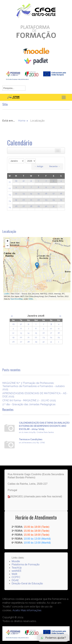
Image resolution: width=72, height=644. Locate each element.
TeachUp (17, 568)
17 (54, 194)
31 (31, 181)
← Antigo (39, 166)
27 (24, 206)
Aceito (16, 610)
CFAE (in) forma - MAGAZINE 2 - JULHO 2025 (29, 400)
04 (10, 201)
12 (16, 194)
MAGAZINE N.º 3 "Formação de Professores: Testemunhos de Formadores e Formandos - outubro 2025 (34, 386)
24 (54, 200)
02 (10, 188)
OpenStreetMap (17, 299)
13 (24, 194)
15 (39, 194)
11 (61, 187)
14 (31, 194)
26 (16, 206)
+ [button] (8, 241)
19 (16, 200)
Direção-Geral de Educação (27, 583)
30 (24, 181)
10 (54, 187)
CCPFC (16, 577)
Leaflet (7, 294)
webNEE (17, 571)
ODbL (31, 299)
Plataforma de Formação (26, 564)
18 (61, 194)
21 (31, 200)
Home (22, 121)
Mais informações (31, 610)
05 (10, 207)
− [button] (8, 246)
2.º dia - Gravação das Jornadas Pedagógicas (29, 404)
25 (61, 200)
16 (46, 194)
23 (46, 200)
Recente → (55, 166)
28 (31, 206)
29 (16, 181)
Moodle (16, 561)
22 (39, 200)
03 (10, 195)
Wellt (14, 574)
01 (10, 182)
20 (24, 200)
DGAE (15, 580)
